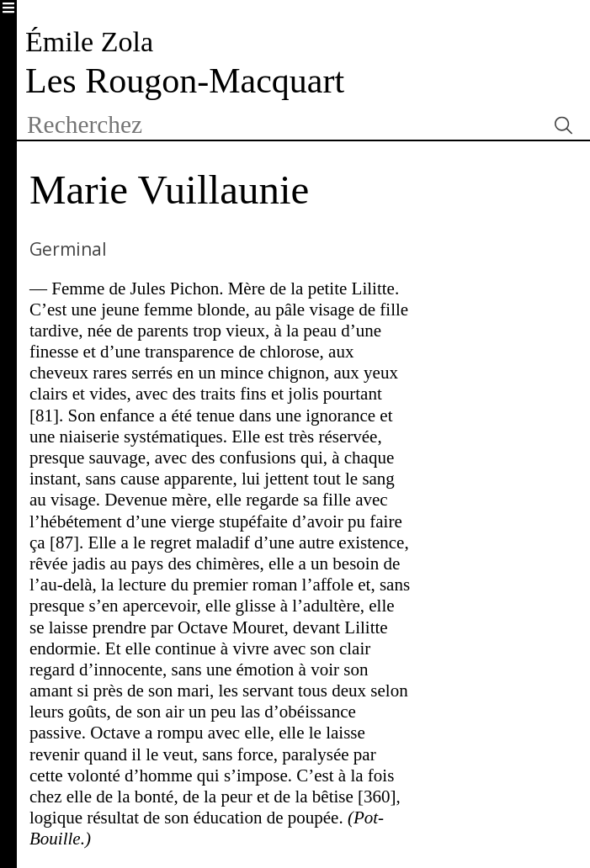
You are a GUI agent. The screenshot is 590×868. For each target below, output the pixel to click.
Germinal (68, 249)
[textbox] (281, 125)
